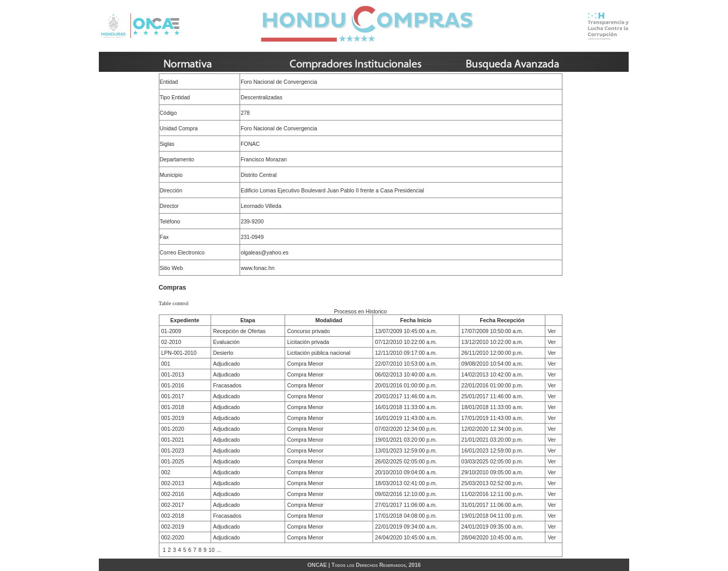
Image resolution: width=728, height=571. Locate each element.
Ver (552, 331)
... (219, 550)
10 (212, 550)
